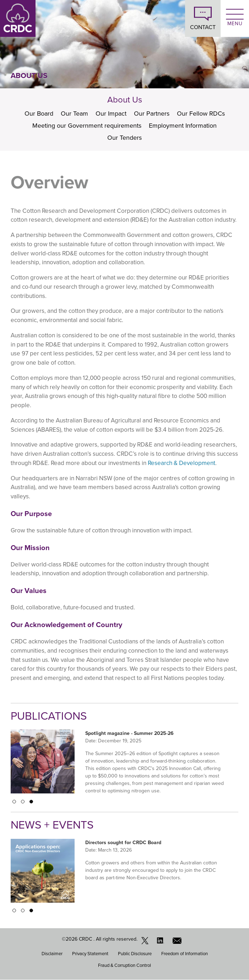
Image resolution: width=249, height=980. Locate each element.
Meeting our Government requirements (87, 126)
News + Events (52, 825)
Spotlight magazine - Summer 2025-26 (129, 733)
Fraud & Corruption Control (124, 965)
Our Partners (152, 113)
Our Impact (111, 113)
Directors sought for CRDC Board (123, 843)
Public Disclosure (135, 954)
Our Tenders (124, 138)
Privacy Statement (90, 954)
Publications (49, 716)
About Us (125, 100)
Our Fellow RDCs (201, 113)
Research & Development (182, 463)
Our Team (74, 113)
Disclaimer (52, 954)
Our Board (39, 113)
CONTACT (203, 27)
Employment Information (183, 126)
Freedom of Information (185, 954)
